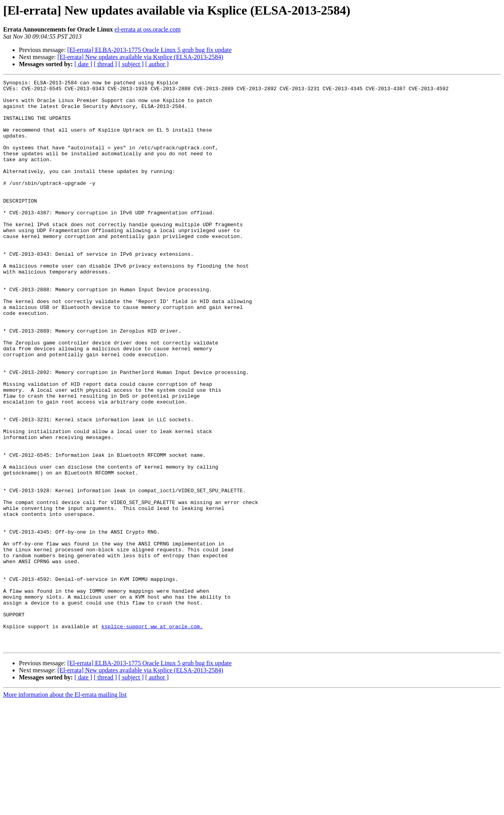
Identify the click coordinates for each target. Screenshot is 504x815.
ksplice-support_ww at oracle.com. (152, 736)
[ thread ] (105, 64)
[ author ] (157, 64)
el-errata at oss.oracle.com (148, 29)
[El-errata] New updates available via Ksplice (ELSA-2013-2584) (140, 57)
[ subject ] (131, 64)
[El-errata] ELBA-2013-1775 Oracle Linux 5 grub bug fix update (150, 50)
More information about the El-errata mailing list (65, 808)
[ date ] (83, 64)
